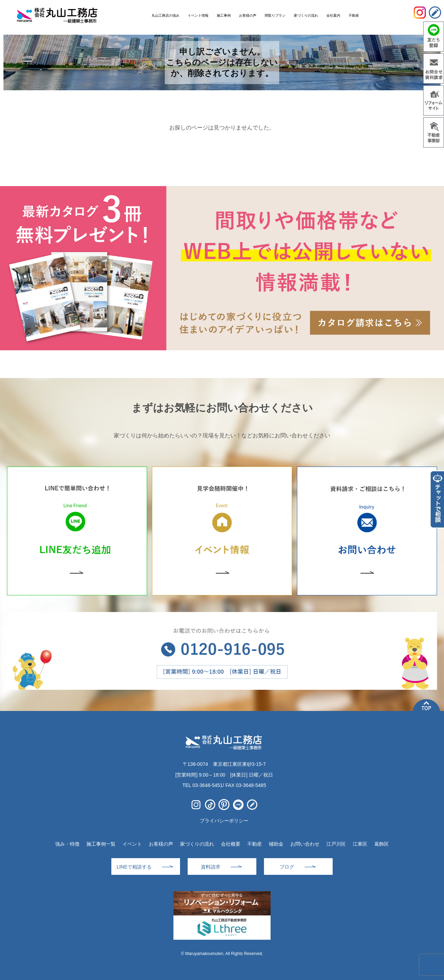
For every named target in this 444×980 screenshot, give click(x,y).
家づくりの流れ (197, 844)
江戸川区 (336, 844)
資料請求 (211, 867)
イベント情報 (198, 15)
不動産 (255, 844)
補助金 (276, 844)
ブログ (287, 867)
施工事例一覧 (101, 844)
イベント (132, 844)
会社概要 (231, 844)
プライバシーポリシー (224, 821)
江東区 (360, 844)
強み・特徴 (67, 844)
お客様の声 (161, 844)
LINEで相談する (134, 867)
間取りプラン (275, 15)
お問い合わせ (305, 844)
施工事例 (224, 15)
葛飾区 (382, 844)
